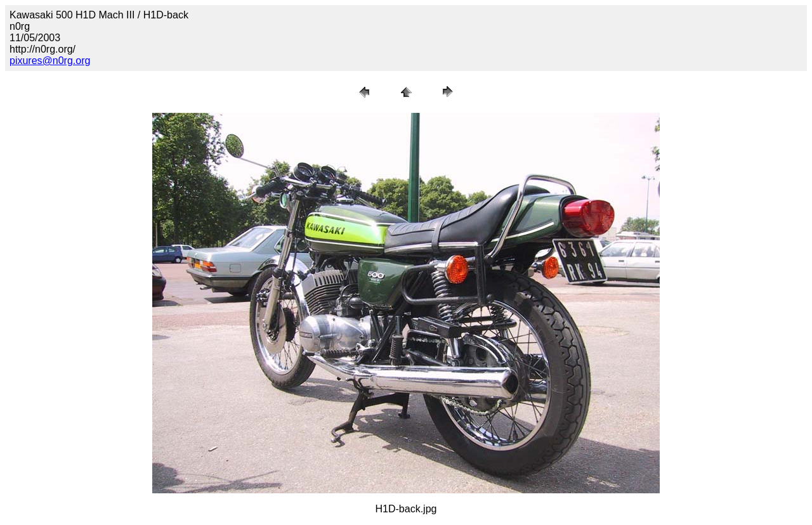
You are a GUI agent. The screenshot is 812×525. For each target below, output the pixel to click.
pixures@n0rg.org (50, 61)
